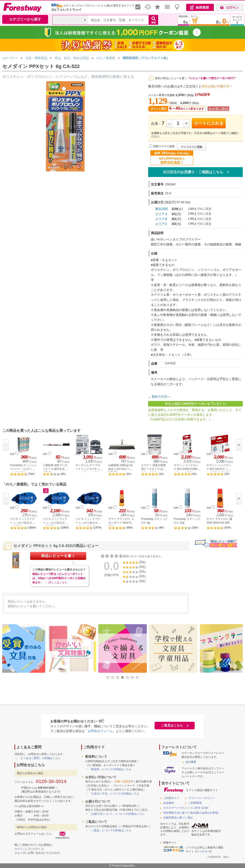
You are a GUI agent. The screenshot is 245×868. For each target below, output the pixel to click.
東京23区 (162, 209)
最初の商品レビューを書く (171, 78)
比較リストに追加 (164, 146)
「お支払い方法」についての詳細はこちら (114, 794)
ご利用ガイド (171, 798)
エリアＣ (161, 224)
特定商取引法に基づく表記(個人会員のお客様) (191, 813)
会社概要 (191, 762)
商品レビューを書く (58, 556)
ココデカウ (203, 852)
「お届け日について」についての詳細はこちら (117, 814)
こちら (48, 834)
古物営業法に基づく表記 (178, 818)
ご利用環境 (195, 803)
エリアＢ (161, 219)
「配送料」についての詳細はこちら (110, 769)
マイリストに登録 (192, 147)
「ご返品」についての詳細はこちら (110, 830)
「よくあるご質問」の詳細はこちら (39, 758)
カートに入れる (209, 123)
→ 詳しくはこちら (56, 582)
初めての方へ (161, 397)
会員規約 (169, 803)
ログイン (20, 849)
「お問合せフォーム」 (100, 731)
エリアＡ (161, 214)
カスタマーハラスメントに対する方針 (186, 808)
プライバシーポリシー (202, 798)
